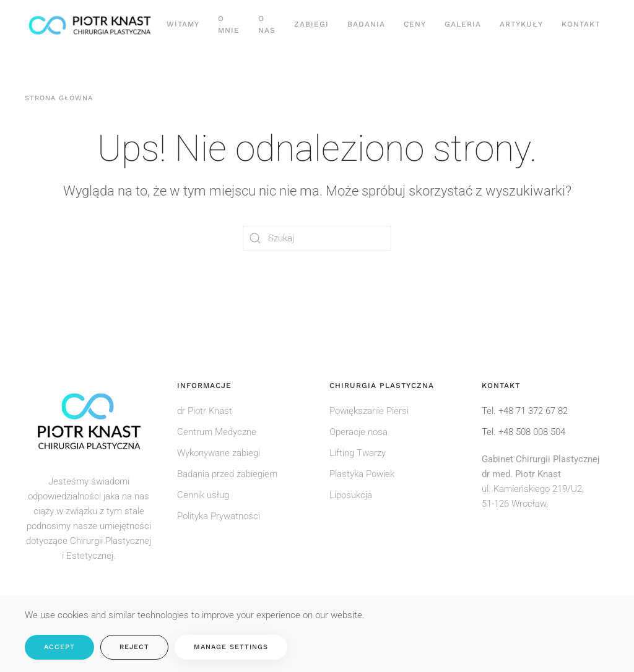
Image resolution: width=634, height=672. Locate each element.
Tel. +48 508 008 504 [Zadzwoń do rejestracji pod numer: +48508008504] (523, 432)
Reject (134, 647)
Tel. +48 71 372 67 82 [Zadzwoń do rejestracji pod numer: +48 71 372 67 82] (525, 411)
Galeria (463, 24)
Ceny (415, 24)
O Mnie (229, 24)
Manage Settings (231, 647)
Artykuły (521, 24)
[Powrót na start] (91, 25)
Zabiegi (311, 24)
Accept (59, 647)
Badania (366, 24)
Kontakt (581, 24)
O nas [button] (267, 24)
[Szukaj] (317, 238)
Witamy (183, 24)
